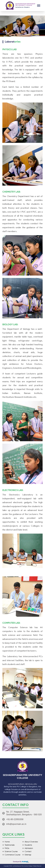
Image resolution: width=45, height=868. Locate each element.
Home (21, 35)
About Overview (30, 842)
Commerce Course (11, 855)
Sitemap (27, 855)
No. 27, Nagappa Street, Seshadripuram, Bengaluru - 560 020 (24, 813)
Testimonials (8, 845)
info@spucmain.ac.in (16, 824)
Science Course (10, 851)
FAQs (6, 848)
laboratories (36, 35)
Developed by (21, 862)
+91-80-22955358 (15, 819)
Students (27, 845)
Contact (27, 851)
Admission (28, 848)
